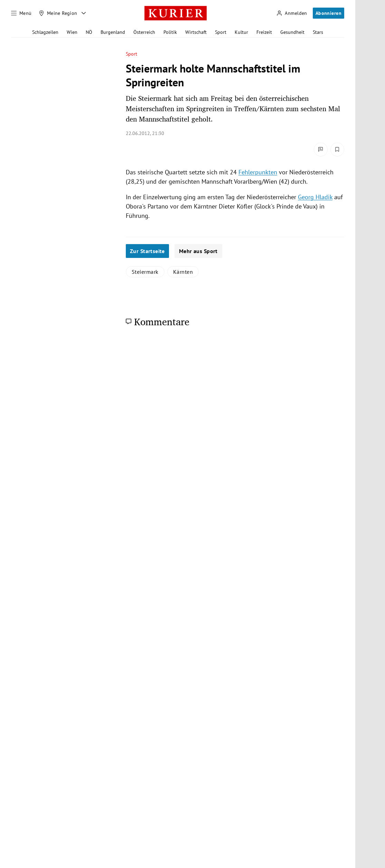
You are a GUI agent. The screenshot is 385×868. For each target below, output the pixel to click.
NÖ (89, 32)
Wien (72, 32)
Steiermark (145, 272)
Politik (170, 32)
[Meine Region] (58, 13)
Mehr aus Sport (198, 251)
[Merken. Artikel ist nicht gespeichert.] (337, 150)
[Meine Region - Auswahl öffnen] (84, 13)
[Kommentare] (321, 150)
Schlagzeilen (45, 32)
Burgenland (113, 32)
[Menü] (21, 13)
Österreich (144, 32)
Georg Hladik (315, 197)
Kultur (241, 32)
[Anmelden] (292, 13)
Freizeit (264, 32)
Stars (318, 32)
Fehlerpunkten (258, 172)
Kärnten (183, 272)
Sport (221, 32)
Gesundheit (292, 32)
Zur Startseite (147, 251)
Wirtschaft (196, 32)
